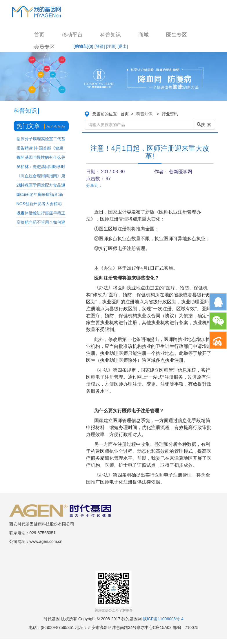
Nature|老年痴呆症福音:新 (40, 194)
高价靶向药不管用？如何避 (41, 222)
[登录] (100, 46)
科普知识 (110, 35)
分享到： (94, 185)
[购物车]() (83, 46)
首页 (39, 35)
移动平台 (72, 35)
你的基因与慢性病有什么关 (41, 157)
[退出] (123, 46)
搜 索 (204, 125)
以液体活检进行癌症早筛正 (41, 213)
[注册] (111, 46)
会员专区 (44, 47)
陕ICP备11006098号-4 (163, 619)
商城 (144, 35)
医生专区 (177, 35)
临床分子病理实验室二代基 (41, 139)
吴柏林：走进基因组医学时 (41, 167)
